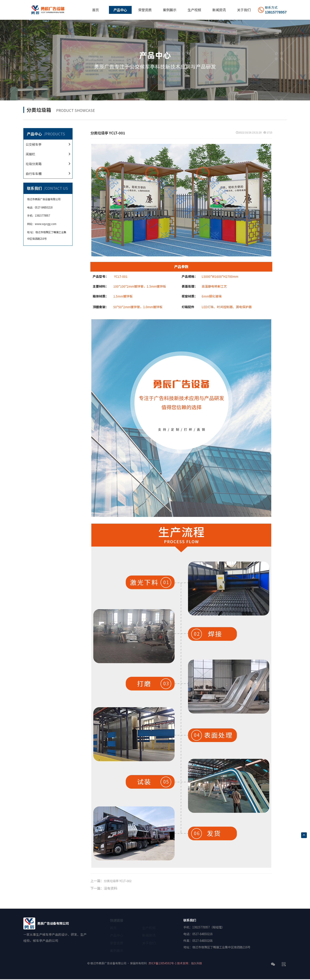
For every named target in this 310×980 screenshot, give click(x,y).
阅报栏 (33, 154)
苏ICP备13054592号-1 (167, 961)
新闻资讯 (219, 10)
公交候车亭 (36, 142)
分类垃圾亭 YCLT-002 (120, 881)
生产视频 (194, 10)
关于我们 (244, 10)
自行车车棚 (36, 177)
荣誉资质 (145, 10)
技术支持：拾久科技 (200, 961)
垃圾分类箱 (36, 165)
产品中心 (120, 10)
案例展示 (170, 10)
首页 (95, 10)
